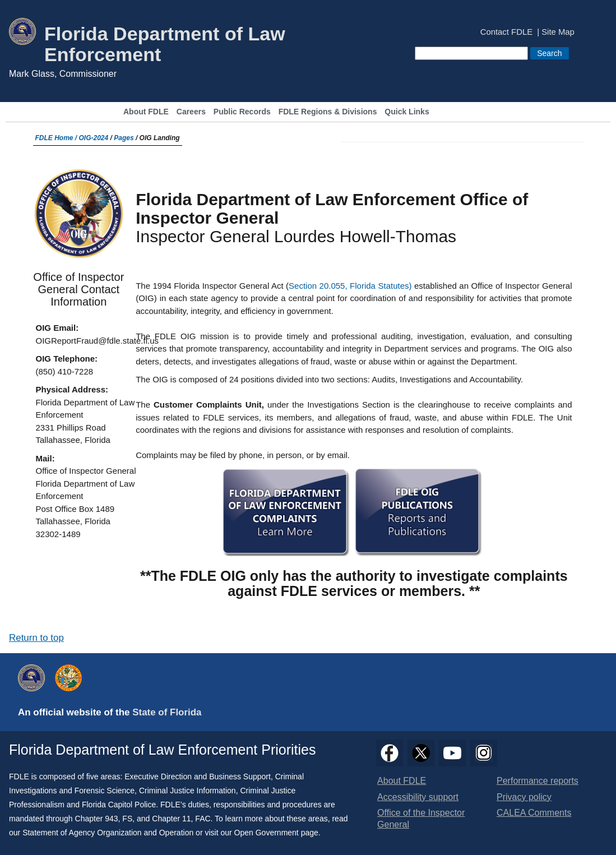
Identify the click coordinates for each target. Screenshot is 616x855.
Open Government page (276, 833)
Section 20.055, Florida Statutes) (351, 286)
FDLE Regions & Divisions (328, 112)
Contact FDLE (506, 32)
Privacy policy (524, 797)
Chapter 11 (171, 819)
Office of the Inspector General (421, 819)
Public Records (242, 112)
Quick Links (407, 112)
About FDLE (146, 112)
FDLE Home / (57, 138)
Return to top (36, 638)
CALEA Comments (534, 813)
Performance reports (538, 781)
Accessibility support (418, 797)
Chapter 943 (97, 819)
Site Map (558, 32)
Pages (124, 138)
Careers (191, 112)
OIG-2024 (94, 138)
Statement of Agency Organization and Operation (108, 833)
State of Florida (167, 712)
